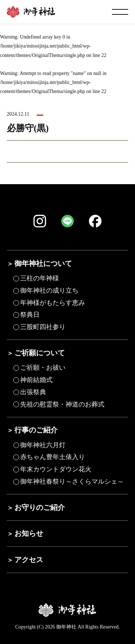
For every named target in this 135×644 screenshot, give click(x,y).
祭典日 (30, 315)
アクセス (29, 560)
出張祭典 (33, 392)
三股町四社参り (43, 327)
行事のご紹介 (36, 430)
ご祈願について (40, 353)
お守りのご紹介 (40, 507)
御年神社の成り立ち (49, 290)
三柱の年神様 (40, 278)
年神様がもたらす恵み (53, 303)
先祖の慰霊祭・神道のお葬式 (62, 404)
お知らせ (29, 533)
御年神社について (43, 263)
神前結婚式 (36, 380)
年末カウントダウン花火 (56, 469)
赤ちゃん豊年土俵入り (53, 457)
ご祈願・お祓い (43, 368)
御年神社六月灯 (43, 445)
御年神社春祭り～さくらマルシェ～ (72, 481)
